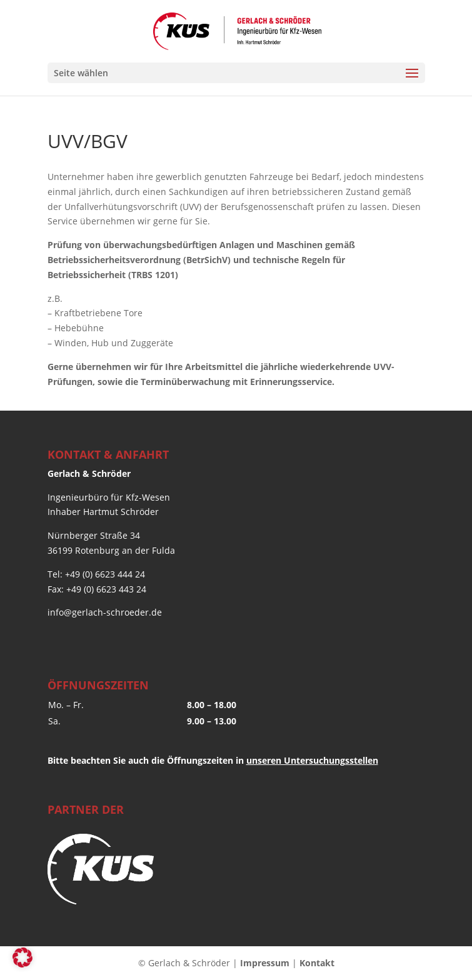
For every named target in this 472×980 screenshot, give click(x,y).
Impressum (265, 963)
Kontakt (317, 963)
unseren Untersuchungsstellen (312, 760)
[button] (23, 957)
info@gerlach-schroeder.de (105, 612)
